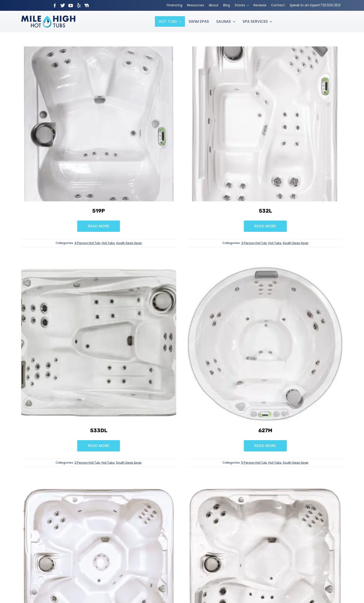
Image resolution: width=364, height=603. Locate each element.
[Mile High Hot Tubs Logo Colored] (48, 17)
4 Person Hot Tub (87, 243)
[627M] (265, 269)
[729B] (99, 489)
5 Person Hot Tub (254, 463)
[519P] (99, 50)
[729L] (265, 489)
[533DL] (99, 269)
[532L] (265, 50)
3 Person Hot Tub (254, 243)
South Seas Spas (129, 243)
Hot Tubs (108, 243)
